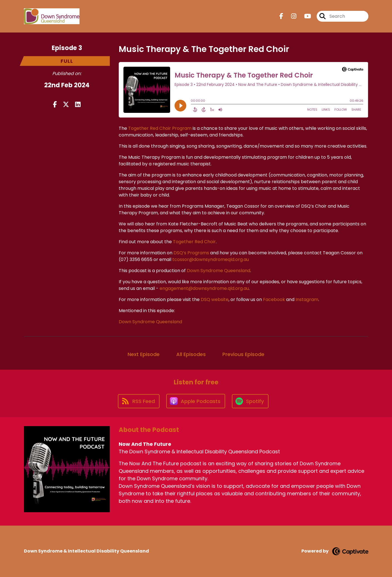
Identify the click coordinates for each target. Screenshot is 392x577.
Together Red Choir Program (160, 128)
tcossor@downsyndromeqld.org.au (211, 259)
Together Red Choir (194, 242)
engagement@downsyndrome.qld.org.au (204, 288)
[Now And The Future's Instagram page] (290, 16)
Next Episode (144, 354)
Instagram (306, 299)
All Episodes (191, 354)
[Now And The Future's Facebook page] (281, 16)
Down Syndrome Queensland (219, 271)
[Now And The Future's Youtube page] (304, 16)
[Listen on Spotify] (250, 401)
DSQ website (215, 299)
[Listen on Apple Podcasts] (196, 401)
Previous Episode (243, 354)
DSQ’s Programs (191, 253)
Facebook (274, 299)
